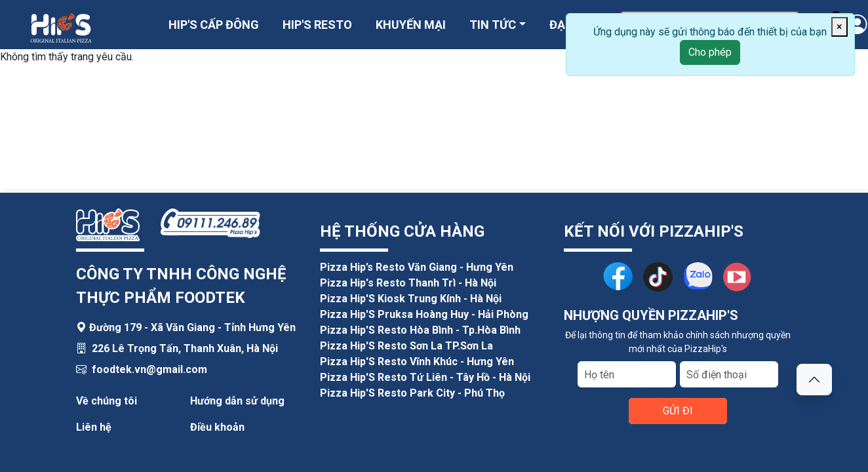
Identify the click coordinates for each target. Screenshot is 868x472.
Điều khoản (217, 427)
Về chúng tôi (107, 401)
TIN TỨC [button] (493, 25)
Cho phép (710, 52)
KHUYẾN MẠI (411, 25)
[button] (814, 380)
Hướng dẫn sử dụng (237, 401)
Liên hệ (94, 427)
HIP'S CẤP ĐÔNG (214, 25)
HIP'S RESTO (317, 25)
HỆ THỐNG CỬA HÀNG (402, 231)
